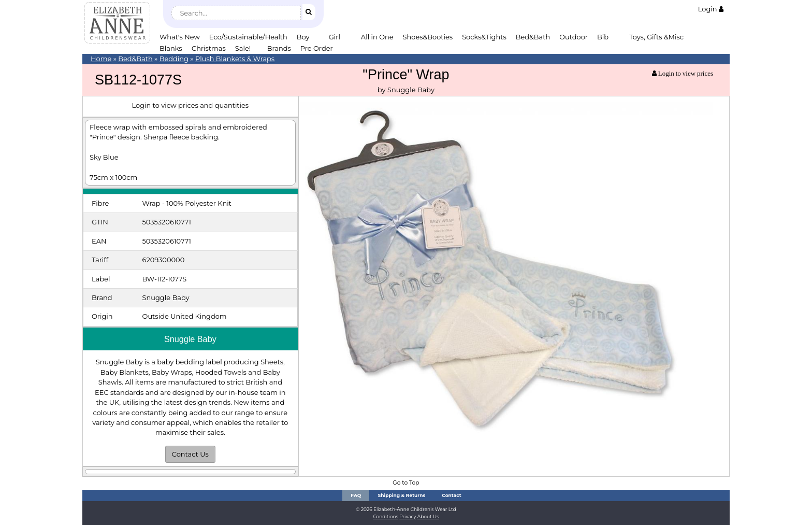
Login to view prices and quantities (190, 105)
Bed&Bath (533, 37)
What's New (180, 37)
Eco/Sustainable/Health (248, 37)
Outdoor (574, 37)
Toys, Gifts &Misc (656, 37)
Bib (603, 37)
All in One (377, 37)
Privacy (408, 516)
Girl (335, 37)
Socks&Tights (484, 37)
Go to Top (406, 483)
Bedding (174, 59)
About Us (428, 516)
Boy (303, 37)
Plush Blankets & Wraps (235, 59)
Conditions (386, 516)
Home (101, 59)
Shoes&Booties (428, 37)
